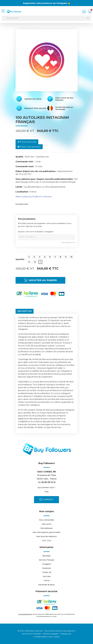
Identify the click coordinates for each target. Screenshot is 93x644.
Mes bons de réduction (47, 536)
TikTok (47, 581)
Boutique (47, 556)
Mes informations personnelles (47, 532)
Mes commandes (47, 520)
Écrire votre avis (27, 142)
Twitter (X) (47, 572)
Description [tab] (25, 311)
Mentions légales (51, 634)
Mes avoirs (47, 524)
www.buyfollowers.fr (25, 614)
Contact (46, 500)
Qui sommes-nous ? (46, 487)
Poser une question (29, 147)
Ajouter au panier (40, 280)
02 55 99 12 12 (48, 482)
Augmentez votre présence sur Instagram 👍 (47, 3)
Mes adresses (47, 528)
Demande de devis (46, 585)
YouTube (47, 576)
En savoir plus (22, 204)
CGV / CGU (47, 541)
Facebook (46, 568)
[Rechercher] (46, 18)
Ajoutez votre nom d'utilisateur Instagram (36, 232)
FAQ (46, 492)
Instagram (46, 564)
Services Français (46, 560)
